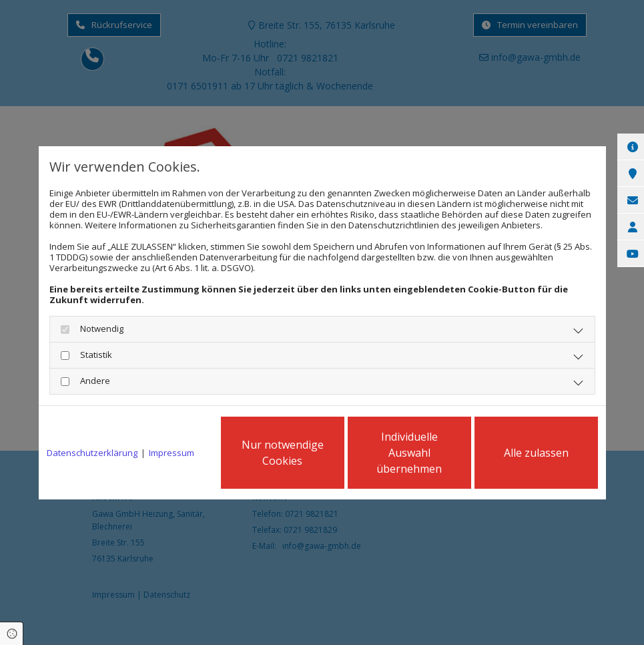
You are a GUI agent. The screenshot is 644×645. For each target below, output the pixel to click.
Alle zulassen (536, 453)
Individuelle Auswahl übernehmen (409, 453)
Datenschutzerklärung (92, 453)
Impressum (172, 453)
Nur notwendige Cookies (283, 453)
